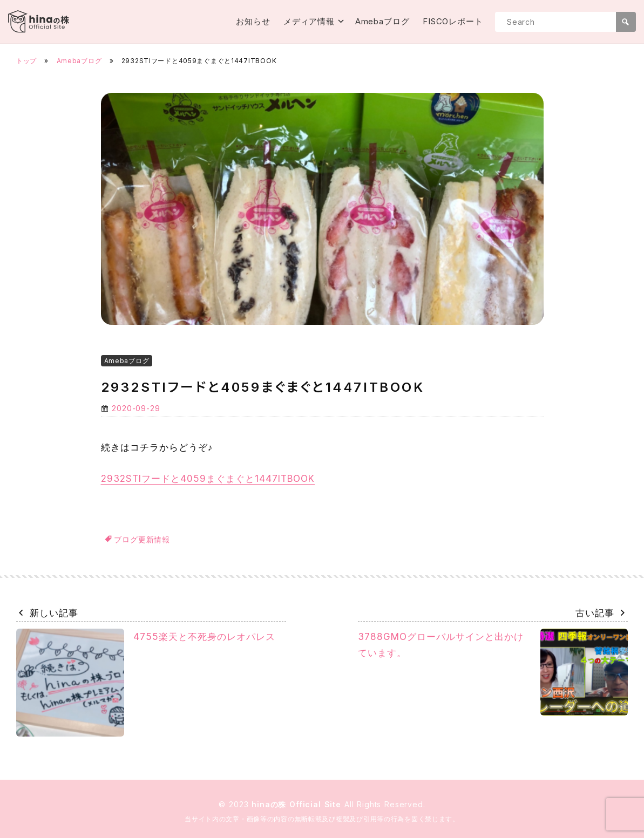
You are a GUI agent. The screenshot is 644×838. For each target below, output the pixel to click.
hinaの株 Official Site (298, 804)
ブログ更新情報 (142, 539)
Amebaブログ (382, 21)
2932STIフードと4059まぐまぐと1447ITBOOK (208, 479)
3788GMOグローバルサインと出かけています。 (493, 672)
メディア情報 (309, 21)
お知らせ (253, 21)
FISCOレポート (453, 21)
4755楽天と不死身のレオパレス (146, 683)
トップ (26, 61)
